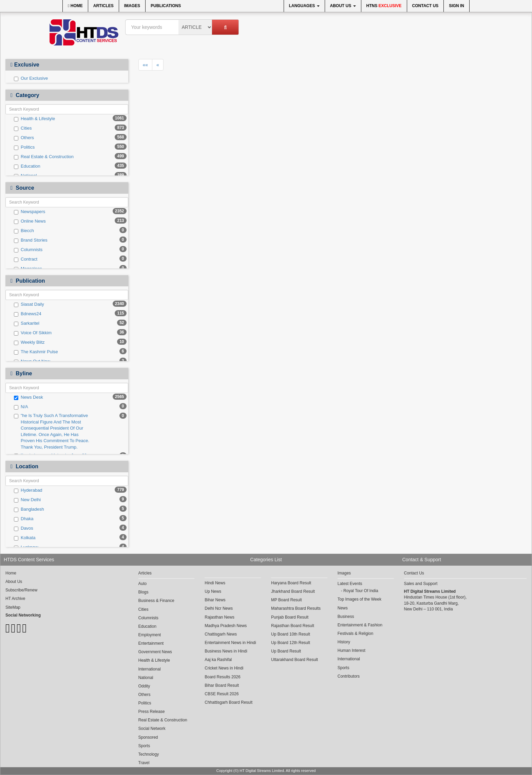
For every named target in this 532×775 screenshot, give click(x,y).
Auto (143, 584)
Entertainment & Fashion (360, 625)
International (150, 669)
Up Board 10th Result (291, 634)
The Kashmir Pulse (36, 352)
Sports (144, 746)
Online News (30, 221)
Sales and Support (421, 584)
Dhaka (24, 519)
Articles (103, 6)
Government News (155, 652)
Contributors (349, 676)
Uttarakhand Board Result (294, 660)
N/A (21, 407)
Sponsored (148, 737)
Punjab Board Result (290, 617)
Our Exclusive (31, 78)
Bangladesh (29, 509)
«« (146, 65)
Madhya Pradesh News (226, 626)
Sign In (457, 6)
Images (132, 6)
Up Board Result (286, 651)
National (146, 678)
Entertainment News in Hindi (230, 643)
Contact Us (425, 6)
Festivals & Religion (355, 634)
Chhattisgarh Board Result (229, 702)
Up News (213, 591)
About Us (343, 6)
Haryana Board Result (291, 583)
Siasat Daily (29, 304)
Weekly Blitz (29, 342)
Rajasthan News (219, 617)
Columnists (28, 250)
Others (24, 138)
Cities (23, 128)
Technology (149, 754)
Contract (26, 259)
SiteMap (13, 607)
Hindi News (215, 583)
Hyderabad (28, 490)
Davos (24, 528)
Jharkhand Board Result (293, 591)
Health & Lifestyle (34, 119)
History (344, 642)
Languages (304, 6)
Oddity (144, 686)
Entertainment (151, 643)
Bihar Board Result (222, 685)
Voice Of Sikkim (33, 333)
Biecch (24, 231)
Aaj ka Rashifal (218, 660)
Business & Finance (156, 601)
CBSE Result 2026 (222, 694)
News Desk (28, 397)
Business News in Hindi (226, 651)
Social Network (152, 729)
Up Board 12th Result (291, 643)
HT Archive (15, 599)
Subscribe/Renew (21, 590)
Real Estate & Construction (44, 157)
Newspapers (30, 212)
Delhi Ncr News (219, 608)
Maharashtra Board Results (296, 608)
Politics (24, 147)
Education (27, 166)
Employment (150, 635)
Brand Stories (31, 240)
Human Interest (351, 650)
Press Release (152, 712)
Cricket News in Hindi (224, 668)
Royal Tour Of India (361, 591)
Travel (144, 763)
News (343, 608)
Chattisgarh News (221, 634)
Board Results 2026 (222, 677)
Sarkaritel (27, 323)
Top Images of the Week (359, 599)
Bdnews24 (28, 314)
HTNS (384, 6)
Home (75, 6)
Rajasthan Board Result (293, 626)
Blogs (144, 592)
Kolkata (25, 538)
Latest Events (350, 584)
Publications (166, 6)
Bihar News (215, 600)
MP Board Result (287, 600)
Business (346, 617)
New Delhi (27, 500)
